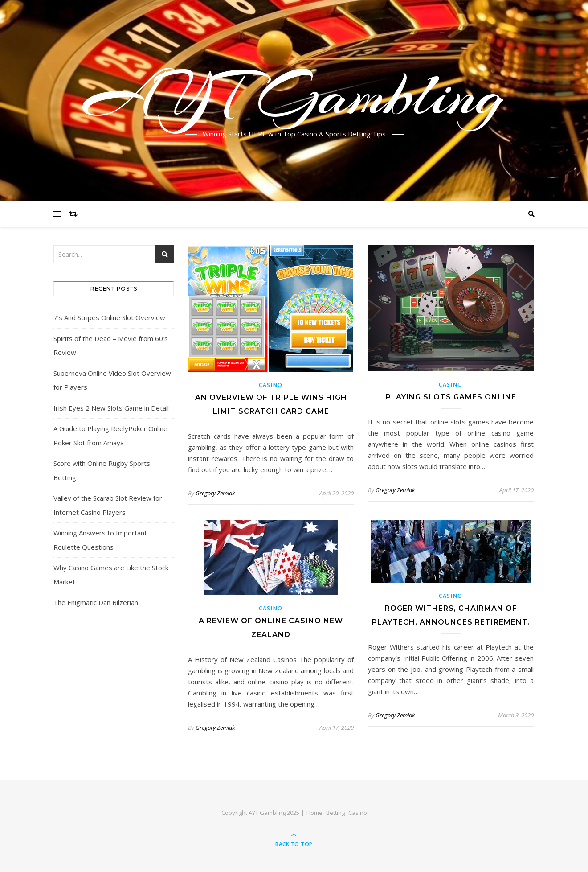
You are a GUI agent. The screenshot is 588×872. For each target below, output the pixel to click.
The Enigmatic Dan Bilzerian (96, 602)
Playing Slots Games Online (451, 397)
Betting (335, 813)
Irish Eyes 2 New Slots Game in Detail (111, 408)
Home (314, 813)
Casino (271, 385)
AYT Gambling (294, 95)
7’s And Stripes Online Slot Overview (109, 317)
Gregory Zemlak (215, 493)
